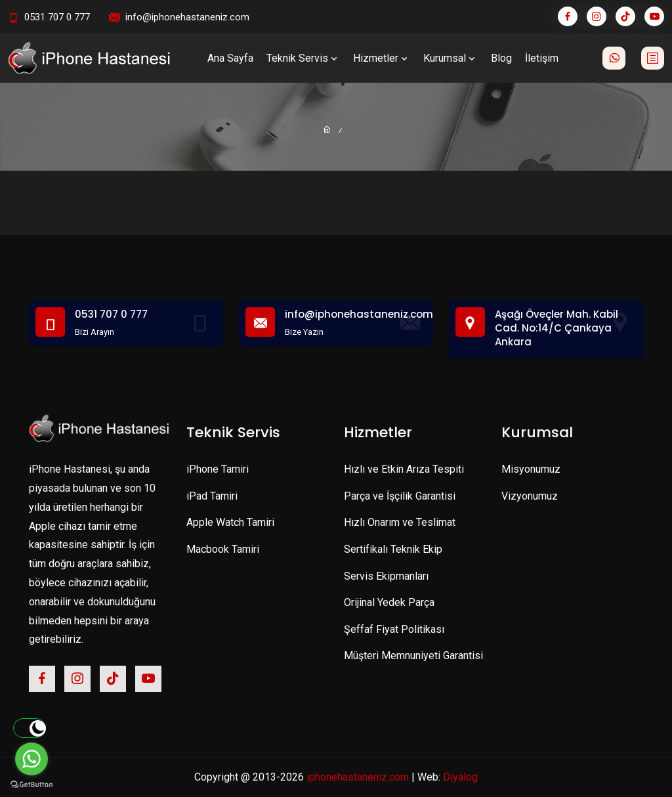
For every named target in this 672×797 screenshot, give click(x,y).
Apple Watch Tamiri (230, 522)
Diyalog (460, 777)
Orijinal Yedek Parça (389, 602)
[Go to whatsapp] (31, 759)
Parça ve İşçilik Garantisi (400, 496)
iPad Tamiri (212, 496)
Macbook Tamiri (223, 549)
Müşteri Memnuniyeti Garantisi (413, 656)
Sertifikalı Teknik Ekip (393, 549)
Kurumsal (451, 58)
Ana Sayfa (230, 58)
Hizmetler (382, 58)
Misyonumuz (531, 469)
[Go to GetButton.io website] (31, 784)
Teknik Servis (303, 58)
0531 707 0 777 (57, 17)
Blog (501, 58)
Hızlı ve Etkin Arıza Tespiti (404, 469)
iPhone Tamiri (218, 469)
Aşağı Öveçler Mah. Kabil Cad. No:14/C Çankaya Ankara (556, 328)
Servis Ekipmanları (386, 576)
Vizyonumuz (530, 496)
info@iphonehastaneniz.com (187, 17)
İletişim (542, 58)
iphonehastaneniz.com (358, 777)
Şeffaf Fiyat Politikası (394, 629)
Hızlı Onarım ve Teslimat (400, 522)
